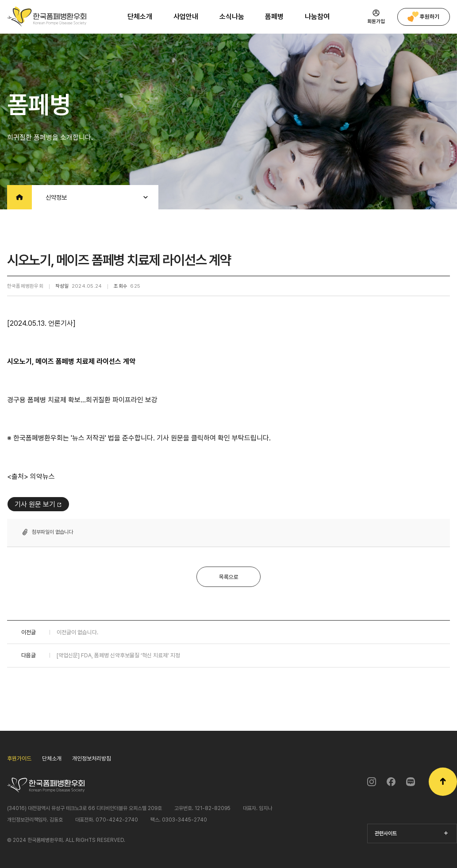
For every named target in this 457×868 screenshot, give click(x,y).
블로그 (411, 782)
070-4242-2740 (117, 820)
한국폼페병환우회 (47, 17)
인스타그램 (372, 782)
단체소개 (52, 758)
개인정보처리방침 (92, 758)
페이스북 (391, 782)
